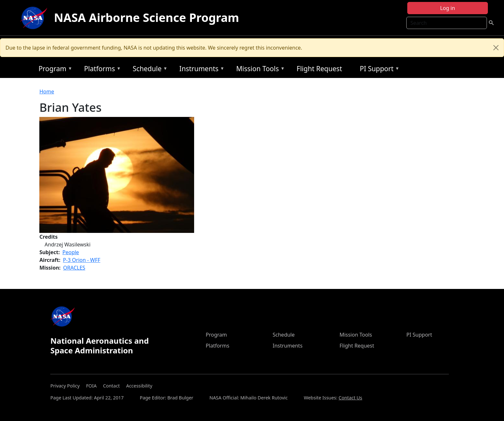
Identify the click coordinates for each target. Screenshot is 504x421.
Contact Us (350, 398)
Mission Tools (259, 70)
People (71, 252)
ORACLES (74, 268)
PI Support (378, 70)
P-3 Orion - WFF (82, 260)
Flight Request (319, 69)
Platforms (101, 70)
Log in (448, 8)
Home (47, 91)
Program (54, 70)
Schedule (148, 70)
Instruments (200, 70)
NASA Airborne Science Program (146, 18)
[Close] (496, 48)
